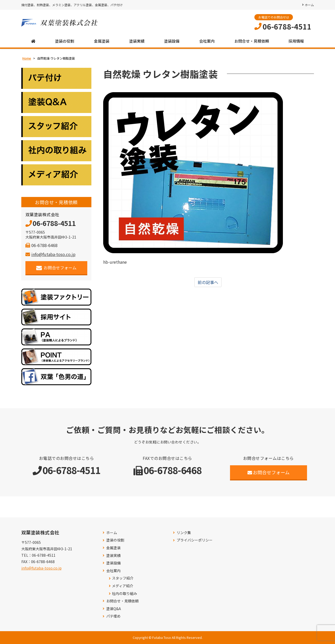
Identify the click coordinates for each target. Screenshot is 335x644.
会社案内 (207, 41)
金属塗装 (102, 41)
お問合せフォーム (56, 268)
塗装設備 (172, 41)
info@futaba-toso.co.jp (50, 254)
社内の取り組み (125, 594)
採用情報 (296, 41)
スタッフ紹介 (123, 578)
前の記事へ (208, 282)
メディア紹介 (123, 586)
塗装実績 (137, 41)
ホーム (309, 5)
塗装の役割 (65, 41)
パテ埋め (113, 616)
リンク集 (184, 533)
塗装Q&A (114, 609)
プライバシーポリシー (195, 540)
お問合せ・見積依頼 (252, 41)
